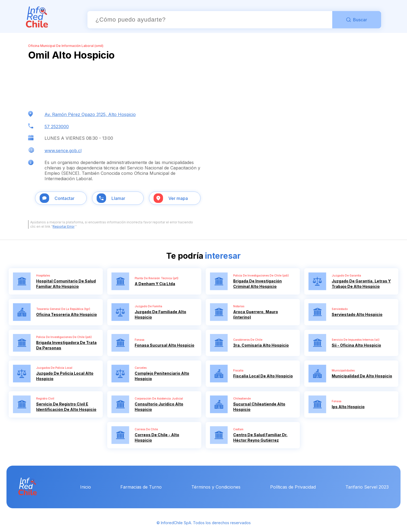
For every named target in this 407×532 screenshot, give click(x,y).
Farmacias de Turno (141, 487)
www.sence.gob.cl (63, 151)
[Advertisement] (71, 86)
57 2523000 (57, 127)
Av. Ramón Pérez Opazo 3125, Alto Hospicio (90, 114)
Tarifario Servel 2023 (367, 487)
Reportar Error (64, 226)
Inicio (86, 487)
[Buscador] (210, 20)
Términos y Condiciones (216, 487)
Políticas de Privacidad (293, 487)
